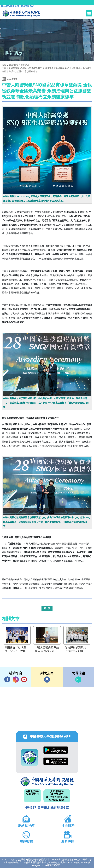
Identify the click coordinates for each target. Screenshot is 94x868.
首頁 (4, 65)
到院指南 (47, 680)
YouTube (24, 679)
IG (16, 680)
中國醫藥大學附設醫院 (47, 782)
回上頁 (47, 608)
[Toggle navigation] (89, 13)
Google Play (56, 750)
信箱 (78, 680)
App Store (56, 761)
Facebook (7, 679)
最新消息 (25, 65)
